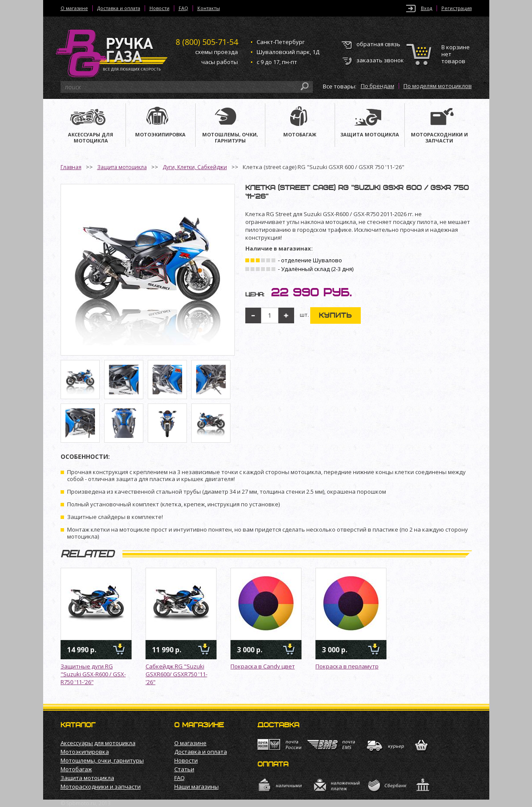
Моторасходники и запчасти (101, 787)
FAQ (183, 8)
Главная (71, 167)
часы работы (220, 62)
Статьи (184, 769)
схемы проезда (217, 52)
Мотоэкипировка (85, 752)
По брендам (378, 86)
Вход (427, 8)
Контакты (209, 8)
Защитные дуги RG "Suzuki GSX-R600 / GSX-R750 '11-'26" (93, 674)
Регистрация (457, 8)
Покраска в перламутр (347, 666)
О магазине (74, 8)
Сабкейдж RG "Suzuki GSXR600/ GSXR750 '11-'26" (176, 674)
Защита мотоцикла (122, 167)
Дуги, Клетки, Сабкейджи (195, 167)
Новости (159, 8)
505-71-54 (207, 42)
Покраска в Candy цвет (263, 666)
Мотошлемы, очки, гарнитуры (102, 760)
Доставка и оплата (119, 8)
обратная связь (378, 44)
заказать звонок (380, 60)
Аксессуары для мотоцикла (98, 743)
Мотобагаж (76, 769)
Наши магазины (197, 787)
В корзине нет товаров (456, 54)
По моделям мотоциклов (438, 86)
